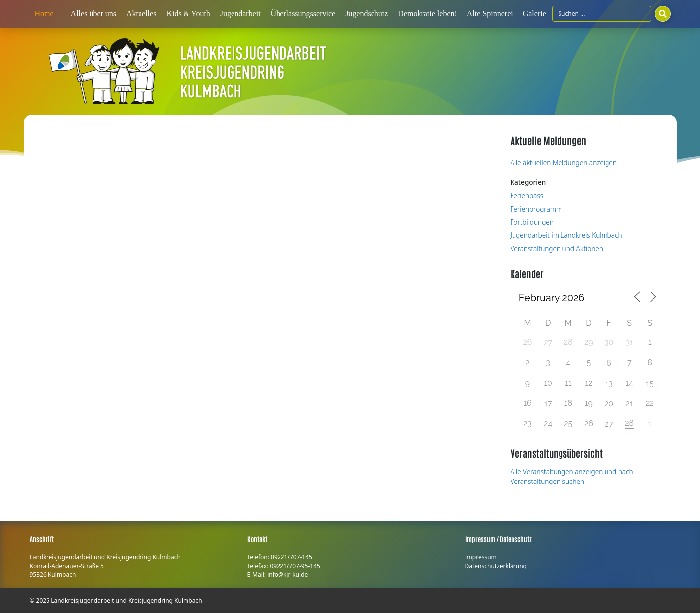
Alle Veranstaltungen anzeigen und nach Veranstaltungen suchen (572, 476)
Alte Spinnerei (490, 14)
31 (629, 342)
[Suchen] (663, 14)
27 (548, 342)
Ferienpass (527, 196)
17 (548, 404)
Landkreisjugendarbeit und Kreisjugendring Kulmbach (126, 600)
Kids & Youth (188, 14)
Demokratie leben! (427, 14)
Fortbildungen (532, 222)
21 (630, 404)
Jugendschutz (367, 14)
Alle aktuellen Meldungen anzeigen (564, 162)
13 (609, 383)
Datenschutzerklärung (496, 566)
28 (629, 423)
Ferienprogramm (537, 209)
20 (609, 404)
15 (650, 383)
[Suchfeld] (602, 14)
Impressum (481, 557)
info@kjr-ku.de (287, 575)
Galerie (535, 14)
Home (44, 14)
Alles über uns (93, 14)
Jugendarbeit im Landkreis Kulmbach (566, 235)
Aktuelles (141, 14)
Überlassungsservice (303, 14)
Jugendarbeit (240, 14)
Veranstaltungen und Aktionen (557, 248)
